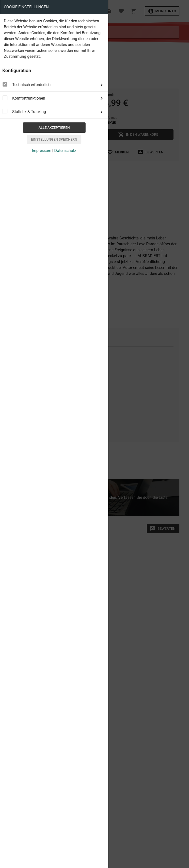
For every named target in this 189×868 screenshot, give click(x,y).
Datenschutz (65, 151)
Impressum (42, 151)
